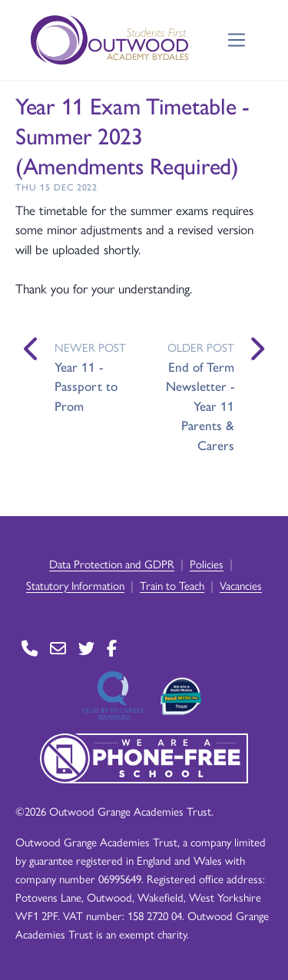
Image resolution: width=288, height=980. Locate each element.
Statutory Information (75, 585)
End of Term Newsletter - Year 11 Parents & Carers (200, 406)
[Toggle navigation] (237, 40)
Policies (207, 563)
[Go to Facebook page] (112, 649)
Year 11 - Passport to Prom (86, 386)
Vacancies (241, 585)
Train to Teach (172, 585)
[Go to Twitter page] (86, 649)
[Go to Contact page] (30, 649)
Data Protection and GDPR (112, 563)
